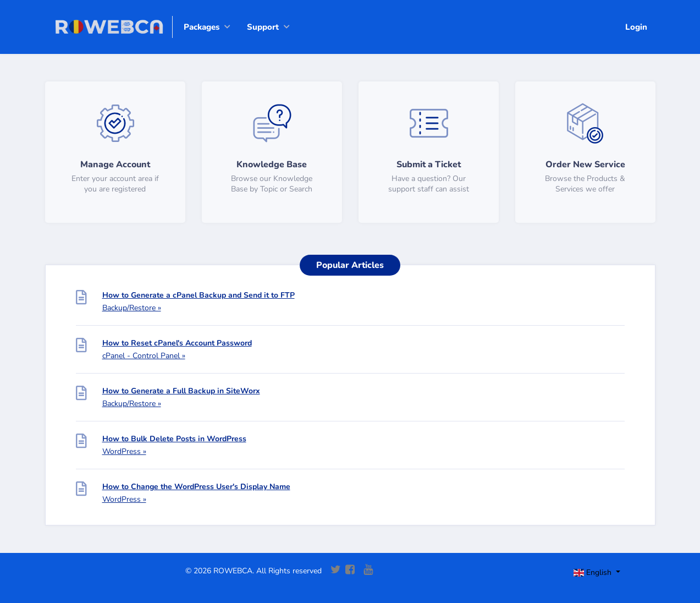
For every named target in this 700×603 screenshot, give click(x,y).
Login (636, 27)
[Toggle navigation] (606, 574)
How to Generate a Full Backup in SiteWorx (181, 391)
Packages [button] (202, 27)
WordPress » (124, 451)
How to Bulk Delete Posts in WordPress (174, 439)
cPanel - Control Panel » (144, 356)
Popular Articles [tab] (350, 265)
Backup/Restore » (132, 308)
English (594, 572)
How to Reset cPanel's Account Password (177, 343)
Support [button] (263, 27)
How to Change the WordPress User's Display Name (196, 487)
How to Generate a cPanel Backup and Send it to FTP (199, 295)
